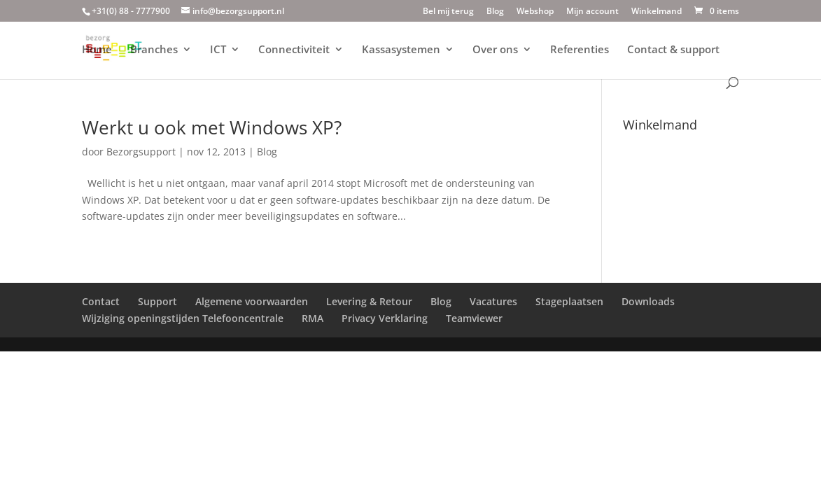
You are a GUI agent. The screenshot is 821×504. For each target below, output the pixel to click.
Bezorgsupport (141, 152)
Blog (495, 12)
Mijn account (592, 12)
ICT (218, 50)
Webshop (535, 12)
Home (97, 50)
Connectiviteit (294, 50)
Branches (154, 50)
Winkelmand (657, 12)
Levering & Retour (369, 301)
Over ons (495, 50)
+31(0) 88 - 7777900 (131, 11)
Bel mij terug (448, 12)
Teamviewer (474, 318)
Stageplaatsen (569, 301)
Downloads (648, 301)
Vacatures (493, 301)
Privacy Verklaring (385, 318)
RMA (313, 318)
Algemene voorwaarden (252, 301)
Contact (101, 301)
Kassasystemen (401, 50)
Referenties (580, 50)
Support (157, 301)
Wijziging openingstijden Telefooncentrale (183, 318)
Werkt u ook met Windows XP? (212, 127)
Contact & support (673, 50)
